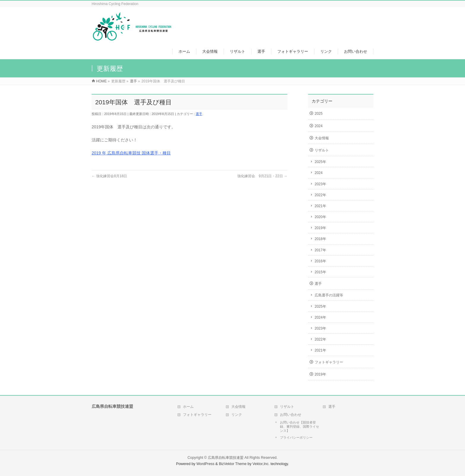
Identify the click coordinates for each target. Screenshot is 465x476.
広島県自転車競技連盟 (226, 458)
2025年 (320, 162)
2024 (319, 126)
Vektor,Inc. (261, 464)
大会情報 (322, 138)
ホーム (188, 407)
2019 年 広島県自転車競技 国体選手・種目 (131, 153)
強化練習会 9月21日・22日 (262, 176)
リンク (237, 415)
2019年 (320, 228)
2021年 (320, 206)
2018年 (320, 239)
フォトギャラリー (329, 362)
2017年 (320, 250)
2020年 (320, 217)
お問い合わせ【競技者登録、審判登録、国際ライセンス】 (300, 427)
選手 (199, 114)
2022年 (320, 195)
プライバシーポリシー (296, 437)
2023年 (320, 184)
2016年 (320, 261)
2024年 (320, 317)
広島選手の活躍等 (329, 295)
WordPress (205, 464)
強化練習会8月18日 (109, 176)
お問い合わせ (291, 415)
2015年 (320, 272)
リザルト (322, 150)
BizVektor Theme (233, 464)
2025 (319, 114)
